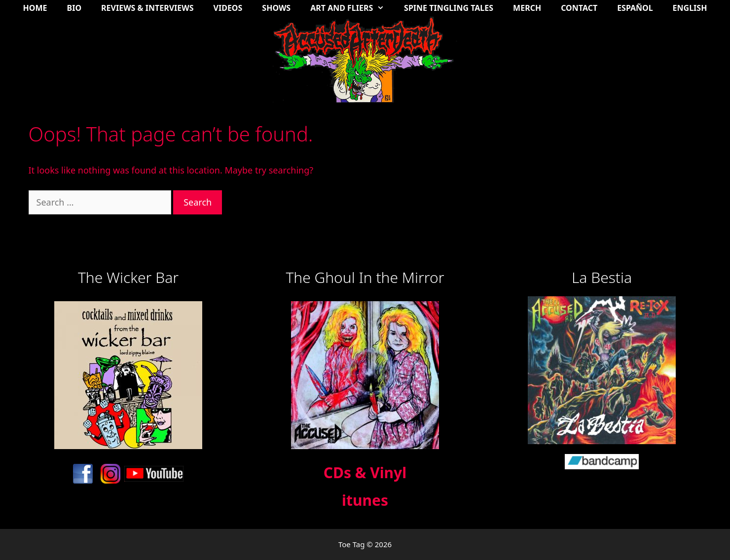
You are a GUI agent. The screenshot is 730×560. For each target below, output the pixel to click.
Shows (276, 8)
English (690, 8)
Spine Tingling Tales (449, 8)
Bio (74, 8)
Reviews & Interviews (147, 8)
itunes (365, 500)
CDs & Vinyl (365, 472)
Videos (228, 8)
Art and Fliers (352, 8)
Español (635, 8)
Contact (579, 8)
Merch (527, 8)
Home (35, 8)
